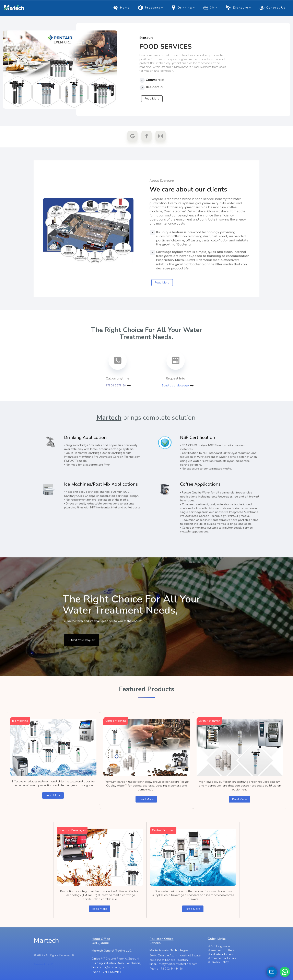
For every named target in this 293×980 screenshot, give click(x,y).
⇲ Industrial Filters (220, 970)
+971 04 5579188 (115, 386)
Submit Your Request (82, 648)
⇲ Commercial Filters (222, 974)
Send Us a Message (175, 386)
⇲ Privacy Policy (218, 978)
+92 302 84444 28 (171, 975)
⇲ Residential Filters (221, 966)
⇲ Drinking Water (219, 962)
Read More (152, 99)
